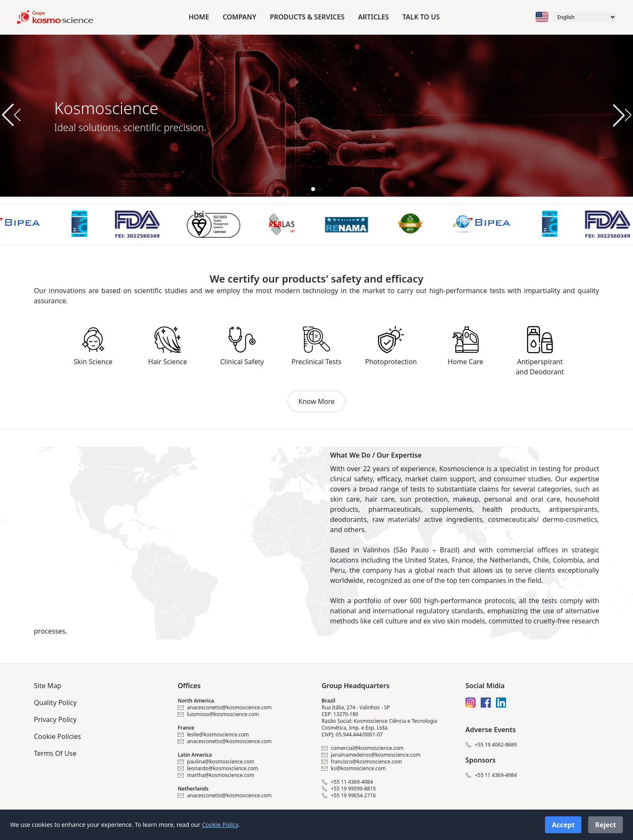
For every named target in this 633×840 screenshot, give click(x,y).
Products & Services (307, 17)
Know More (316, 401)
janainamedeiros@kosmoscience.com (371, 755)
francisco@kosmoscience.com (362, 762)
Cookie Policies (57, 736)
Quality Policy (55, 703)
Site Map (48, 686)
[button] (622, 115)
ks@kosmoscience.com (354, 769)
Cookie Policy (220, 825)
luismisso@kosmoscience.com (218, 714)
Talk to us (421, 17)
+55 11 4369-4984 (347, 782)
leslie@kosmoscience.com (213, 735)
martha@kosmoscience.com (216, 775)
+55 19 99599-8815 (349, 789)
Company (239, 17)
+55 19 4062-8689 (491, 745)
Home (199, 17)
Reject (605, 825)
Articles (373, 17)
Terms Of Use (55, 753)
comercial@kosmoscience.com (363, 748)
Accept (563, 825)
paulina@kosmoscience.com (216, 762)
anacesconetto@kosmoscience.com (225, 708)
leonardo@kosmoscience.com (218, 769)
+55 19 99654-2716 (349, 796)
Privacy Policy (55, 719)
